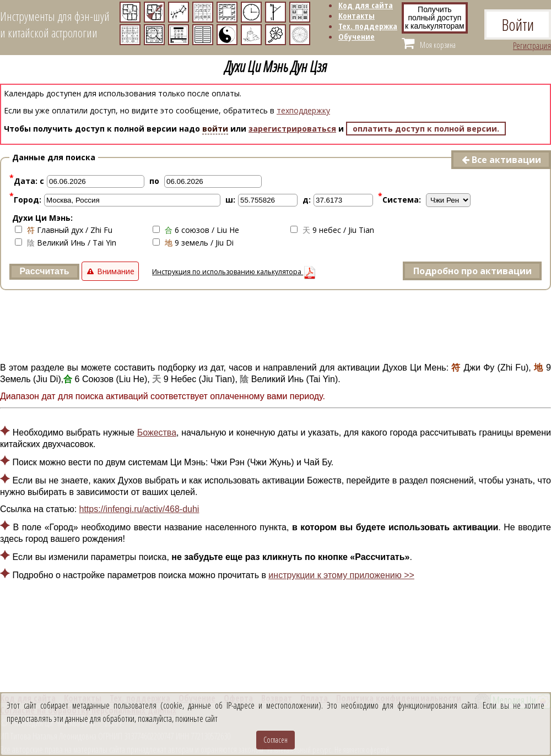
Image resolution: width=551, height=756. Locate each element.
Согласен (275, 740)
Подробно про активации (472, 271)
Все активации (501, 160)
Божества (157, 433)
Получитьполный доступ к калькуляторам (435, 18)
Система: (399, 200)
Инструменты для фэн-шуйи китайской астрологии (55, 24)
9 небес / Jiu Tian (332, 230)
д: (307, 200)
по (154, 181)
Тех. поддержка (368, 26)
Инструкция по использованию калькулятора (234, 272)
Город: (25, 200)
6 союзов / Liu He (196, 230)
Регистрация (532, 46)
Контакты (356, 15)
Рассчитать (44, 271)
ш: (230, 200)
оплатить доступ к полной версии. (426, 129)
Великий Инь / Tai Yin (66, 243)
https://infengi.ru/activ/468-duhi (139, 509)
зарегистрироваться (292, 129)
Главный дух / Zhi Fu (64, 230)
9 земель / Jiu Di (193, 243)
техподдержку (303, 110)
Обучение (356, 36)
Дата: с (27, 181)
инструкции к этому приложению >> (341, 575)
